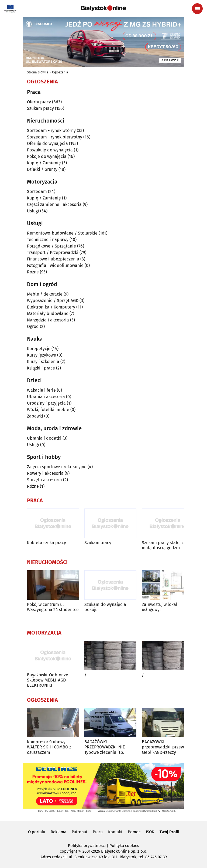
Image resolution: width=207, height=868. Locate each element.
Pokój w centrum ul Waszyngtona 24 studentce (53, 607)
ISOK (150, 832)
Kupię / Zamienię (44, 163)
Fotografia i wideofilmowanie (55, 265)
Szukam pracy (40, 108)
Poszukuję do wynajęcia (50, 150)
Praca (98, 832)
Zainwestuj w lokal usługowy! (160, 607)
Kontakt (115, 832)
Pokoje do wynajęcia (47, 156)
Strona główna (38, 72)
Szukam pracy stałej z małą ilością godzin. (163, 545)
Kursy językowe (42, 355)
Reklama (58, 832)
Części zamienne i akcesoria (54, 204)
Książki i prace (41, 368)
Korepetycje (39, 349)
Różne (33, 272)
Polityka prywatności (87, 846)
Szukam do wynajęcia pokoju (105, 607)
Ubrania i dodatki (44, 438)
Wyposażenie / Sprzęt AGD (53, 301)
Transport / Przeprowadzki (53, 252)
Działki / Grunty (42, 169)
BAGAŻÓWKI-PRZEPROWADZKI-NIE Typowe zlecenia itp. (105, 747)
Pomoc (134, 832)
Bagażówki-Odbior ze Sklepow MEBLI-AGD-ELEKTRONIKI (48, 680)
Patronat (80, 832)
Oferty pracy (39, 102)
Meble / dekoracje (45, 294)
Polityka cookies (124, 846)
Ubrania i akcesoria (46, 397)
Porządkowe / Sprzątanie (51, 246)
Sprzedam (37, 191)
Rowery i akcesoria (45, 473)
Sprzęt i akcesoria (44, 480)
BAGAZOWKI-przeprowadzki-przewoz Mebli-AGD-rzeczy (165, 747)
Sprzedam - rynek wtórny (51, 130)
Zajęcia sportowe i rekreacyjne (57, 467)
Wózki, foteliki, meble (48, 410)
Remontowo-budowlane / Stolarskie (62, 233)
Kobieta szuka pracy (46, 543)
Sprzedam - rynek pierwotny (55, 137)
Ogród (33, 326)
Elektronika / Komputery (51, 307)
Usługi (33, 211)
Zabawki (35, 416)
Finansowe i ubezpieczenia (53, 259)
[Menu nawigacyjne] (197, 9)
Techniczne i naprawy (48, 240)
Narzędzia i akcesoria (48, 320)
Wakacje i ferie (41, 390)
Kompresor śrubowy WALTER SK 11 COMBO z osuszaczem (49, 747)
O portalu (37, 832)
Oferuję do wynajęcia (47, 143)
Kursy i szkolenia (43, 362)
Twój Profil (169, 832)
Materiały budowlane (48, 313)
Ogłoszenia (60, 72)
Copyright (68, 851)
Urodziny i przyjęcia (46, 403)
